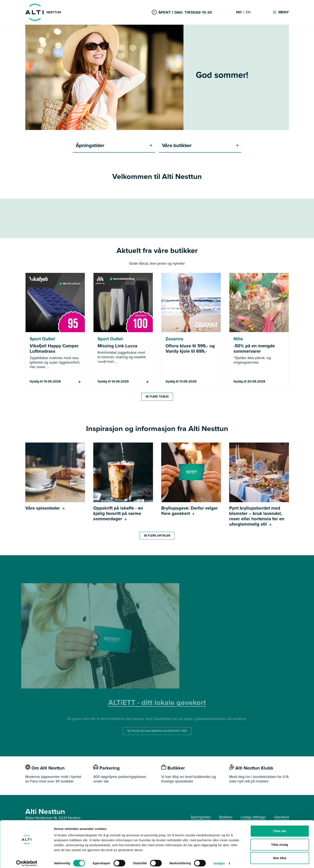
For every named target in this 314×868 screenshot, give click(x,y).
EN (248, 12)
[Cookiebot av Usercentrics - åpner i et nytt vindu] (27, 860)
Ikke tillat (280, 855)
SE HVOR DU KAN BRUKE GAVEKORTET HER (157, 731)
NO (239, 12)
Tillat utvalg (280, 841)
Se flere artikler (157, 536)
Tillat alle (280, 828)
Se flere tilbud (157, 397)
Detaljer (219, 860)
